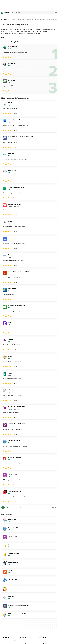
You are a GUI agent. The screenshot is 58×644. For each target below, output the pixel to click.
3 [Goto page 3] (12, 507)
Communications (22, 19)
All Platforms (6, 19)
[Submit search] (13, 13)
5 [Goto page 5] (20, 507)
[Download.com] (6, 13)
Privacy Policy (42, 641)
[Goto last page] (54, 508)
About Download (25, 641)
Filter (4, 38)
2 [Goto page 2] (7, 507)
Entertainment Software (51, 19)
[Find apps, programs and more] (33, 13)
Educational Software (40, 19)
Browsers (14, 19)
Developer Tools (30, 19)
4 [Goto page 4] (16, 507)
